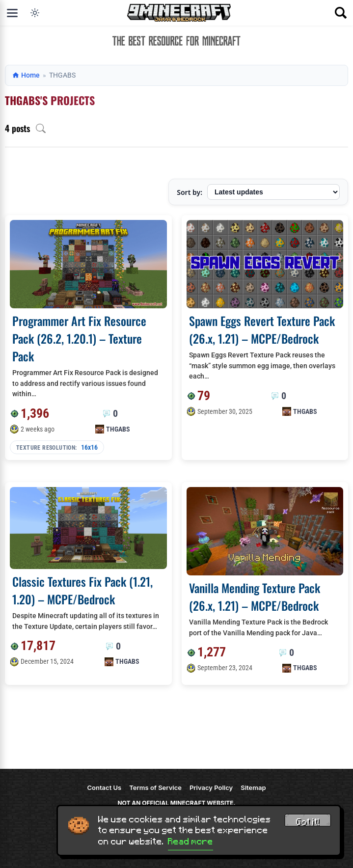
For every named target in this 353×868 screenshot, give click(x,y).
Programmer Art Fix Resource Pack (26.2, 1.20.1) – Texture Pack (79, 338)
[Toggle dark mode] (35, 13)
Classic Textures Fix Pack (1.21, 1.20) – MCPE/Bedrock (82, 590)
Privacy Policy (211, 787)
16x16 (89, 447)
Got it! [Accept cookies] (308, 822)
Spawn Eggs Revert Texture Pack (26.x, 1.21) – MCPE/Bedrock (262, 329)
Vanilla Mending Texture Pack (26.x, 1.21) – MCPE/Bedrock (255, 597)
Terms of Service (155, 787)
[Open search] (341, 13)
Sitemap (253, 787)
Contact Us (105, 787)
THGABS (118, 429)
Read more (190, 841)
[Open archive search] (41, 128)
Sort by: (190, 192)
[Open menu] (12, 13)
